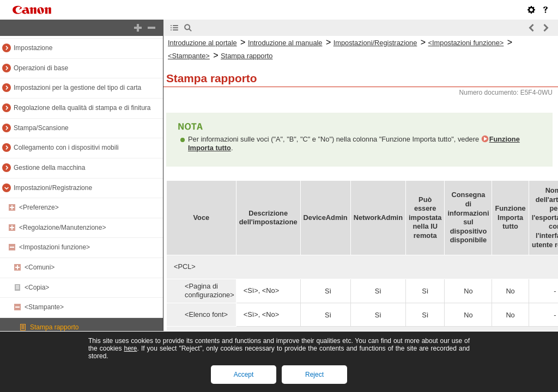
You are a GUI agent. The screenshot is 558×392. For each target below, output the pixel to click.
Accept (244, 375)
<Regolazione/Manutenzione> (62, 228)
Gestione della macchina (49, 168)
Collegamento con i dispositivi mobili (66, 148)
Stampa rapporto (54, 327)
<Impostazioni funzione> (54, 247)
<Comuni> (40, 267)
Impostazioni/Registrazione (53, 188)
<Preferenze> (39, 207)
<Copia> (37, 287)
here (130, 348)
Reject (314, 375)
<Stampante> (44, 307)
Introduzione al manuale (285, 43)
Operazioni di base (41, 68)
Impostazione (33, 48)
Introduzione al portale (202, 43)
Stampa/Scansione (41, 128)
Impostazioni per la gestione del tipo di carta (77, 88)
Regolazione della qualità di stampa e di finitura (82, 108)
